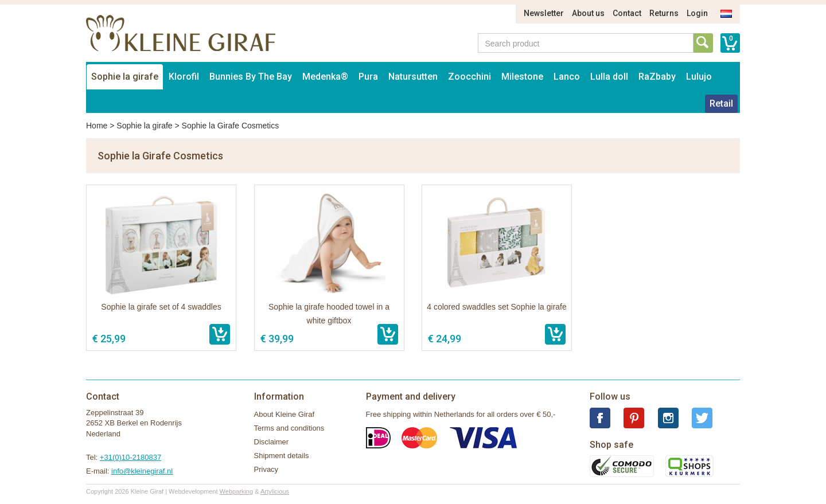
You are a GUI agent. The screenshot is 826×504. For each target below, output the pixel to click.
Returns (664, 13)
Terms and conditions (289, 428)
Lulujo (699, 77)
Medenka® (325, 77)
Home (97, 126)
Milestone (522, 77)
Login (697, 13)
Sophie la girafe (125, 77)
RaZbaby (657, 77)
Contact (627, 13)
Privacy (266, 469)
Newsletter (544, 13)
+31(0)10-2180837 (130, 457)
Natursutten (413, 77)
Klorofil (184, 77)
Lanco (567, 77)
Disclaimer (272, 442)
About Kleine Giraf (285, 414)
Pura (368, 77)
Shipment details (282, 456)
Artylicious (275, 491)
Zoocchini (470, 77)
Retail (721, 103)
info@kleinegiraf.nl (142, 471)
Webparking (237, 491)
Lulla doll (609, 77)
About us (588, 13)
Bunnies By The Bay (251, 77)
